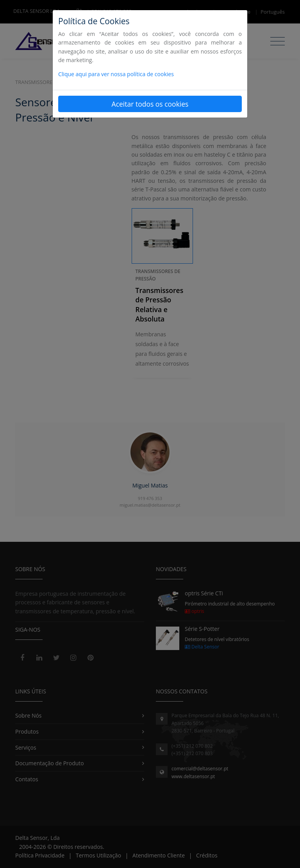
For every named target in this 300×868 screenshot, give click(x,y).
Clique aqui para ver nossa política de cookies (116, 74)
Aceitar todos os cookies (150, 104)
